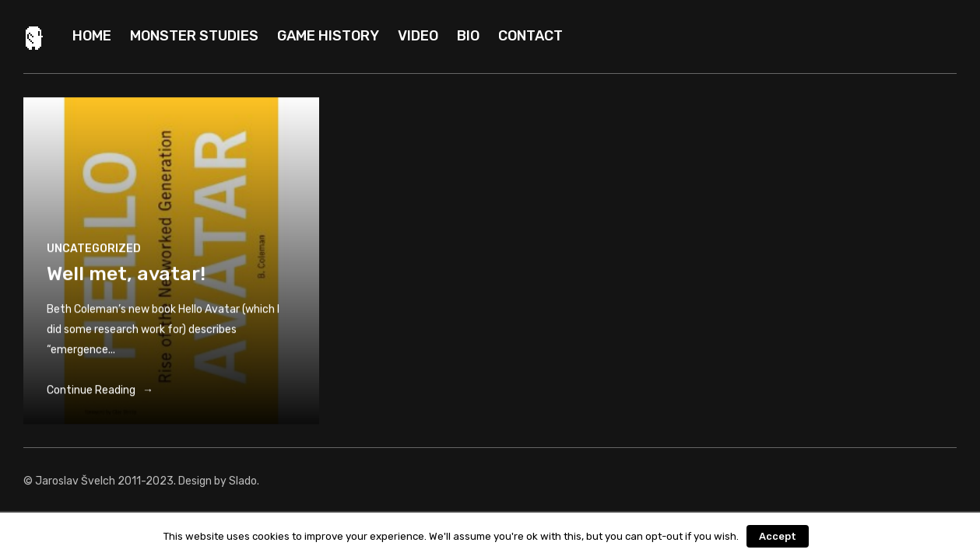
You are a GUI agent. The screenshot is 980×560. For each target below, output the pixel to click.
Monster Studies (194, 36)
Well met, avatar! (126, 276)
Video (418, 36)
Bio (468, 36)
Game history (328, 36)
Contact (530, 36)
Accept (778, 536)
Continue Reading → (100, 393)
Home (92, 36)
